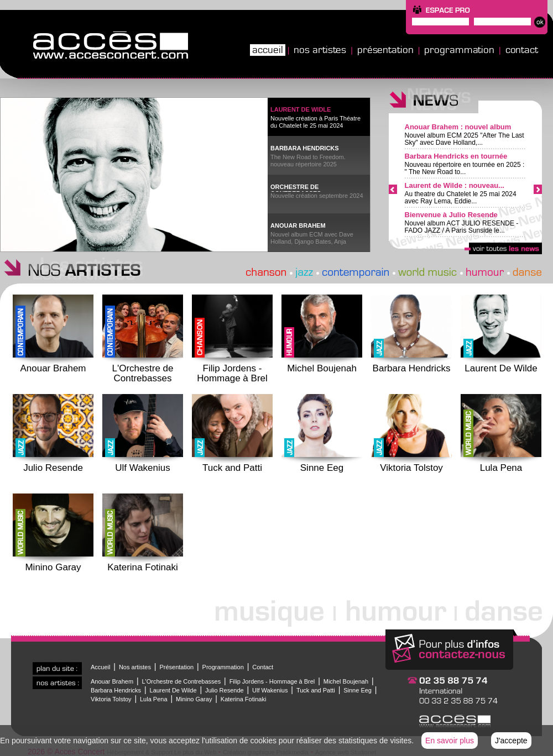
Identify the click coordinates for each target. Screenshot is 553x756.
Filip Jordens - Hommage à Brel (272, 681)
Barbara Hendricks (116, 690)
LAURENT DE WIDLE (301, 109)
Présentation (385, 50)
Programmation (459, 50)
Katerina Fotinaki (244, 699)
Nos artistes (320, 50)
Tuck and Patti (316, 690)
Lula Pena (154, 699)
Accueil (267, 50)
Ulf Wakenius (270, 690)
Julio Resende (225, 690)
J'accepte (511, 741)
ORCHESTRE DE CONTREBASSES (296, 188)
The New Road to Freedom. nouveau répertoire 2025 (308, 161)
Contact (522, 50)
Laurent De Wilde (173, 690)
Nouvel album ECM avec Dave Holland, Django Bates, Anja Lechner (312, 239)
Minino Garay (194, 699)
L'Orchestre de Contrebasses (181, 681)
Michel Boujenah (346, 681)
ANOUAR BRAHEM (298, 225)
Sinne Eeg (358, 690)
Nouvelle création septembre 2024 (317, 196)
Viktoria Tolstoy (111, 699)
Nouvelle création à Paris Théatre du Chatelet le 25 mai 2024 (315, 122)
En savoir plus (450, 741)
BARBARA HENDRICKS (305, 148)
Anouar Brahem (112, 681)
